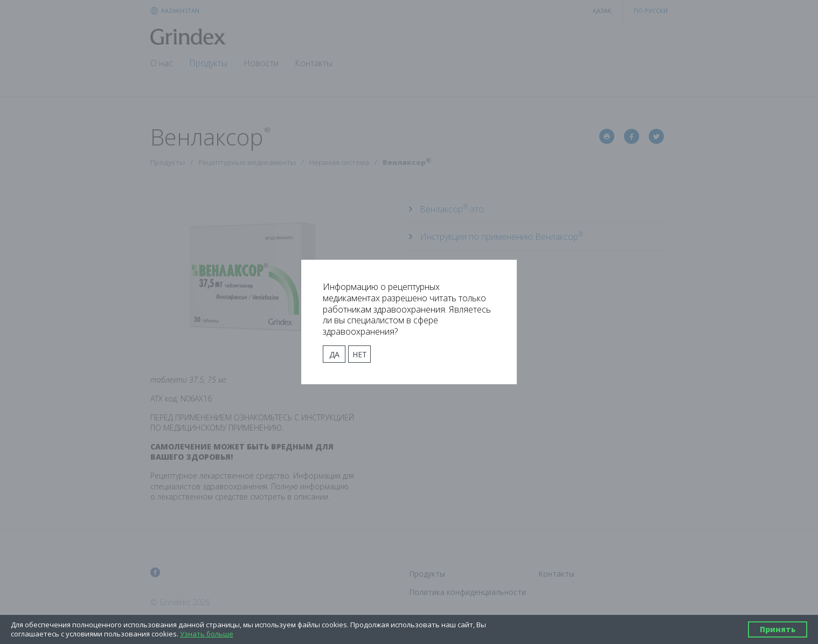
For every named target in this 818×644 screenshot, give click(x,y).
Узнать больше (207, 634)
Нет (360, 354)
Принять (778, 629)
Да (334, 354)
